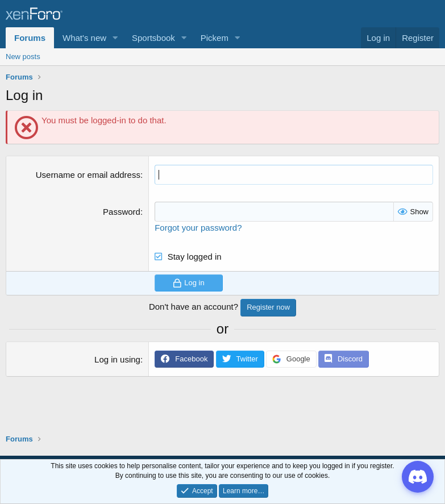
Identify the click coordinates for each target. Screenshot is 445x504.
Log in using (117, 359)
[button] (115, 38)
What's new (84, 38)
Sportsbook (153, 38)
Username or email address (88, 175)
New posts (23, 57)
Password (122, 212)
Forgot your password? (198, 228)
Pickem (215, 38)
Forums (30, 38)
